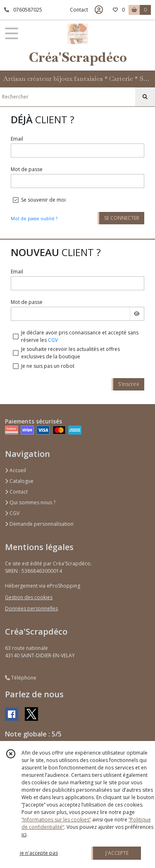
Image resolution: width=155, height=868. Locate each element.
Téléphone (21, 678)
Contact (79, 10)
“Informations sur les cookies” (56, 820)
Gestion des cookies (29, 597)
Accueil (15, 470)
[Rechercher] (145, 97)
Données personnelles (31, 608)
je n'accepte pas (39, 853)
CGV (53, 340)
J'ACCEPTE (117, 853)
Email (17, 139)
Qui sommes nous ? (30, 502)
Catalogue (19, 481)
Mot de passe (27, 169)
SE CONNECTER (122, 218)
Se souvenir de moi (43, 200)
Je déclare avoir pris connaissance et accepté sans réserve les (80, 336)
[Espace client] (99, 10)
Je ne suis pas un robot (48, 366)
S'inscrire (129, 384)
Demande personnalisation (39, 524)
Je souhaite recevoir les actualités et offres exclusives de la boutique (70, 353)
